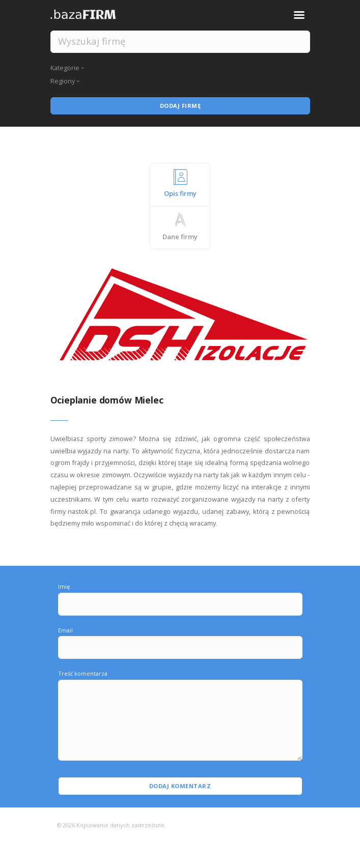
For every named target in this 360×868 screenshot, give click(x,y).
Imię (64, 586)
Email (65, 630)
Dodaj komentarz (180, 786)
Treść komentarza (83, 673)
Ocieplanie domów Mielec (107, 400)
